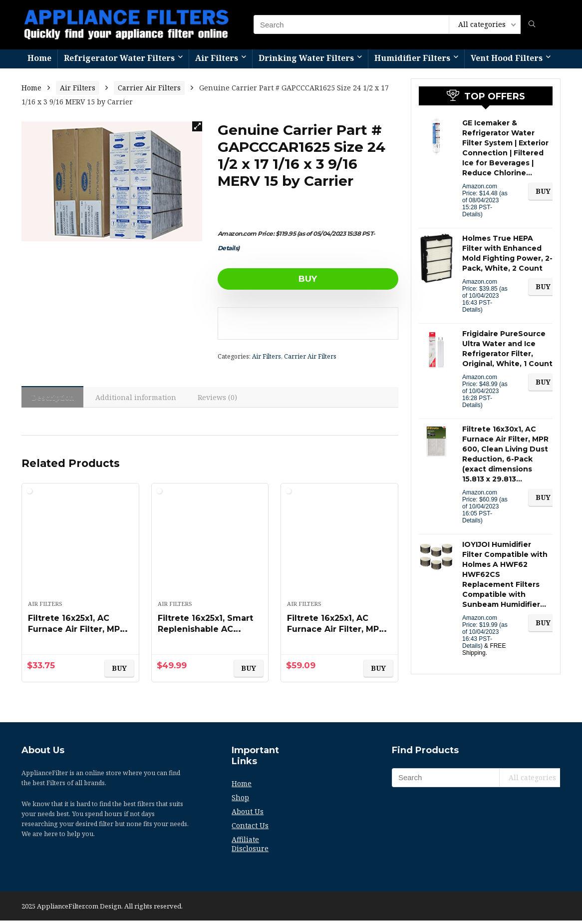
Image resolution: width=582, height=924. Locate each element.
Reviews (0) (227, 399)
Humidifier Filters (412, 58)
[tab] (55, 399)
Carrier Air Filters (149, 88)
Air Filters (217, 58)
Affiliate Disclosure (250, 847)
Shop (240, 801)
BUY (275, 279)
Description (55, 399)
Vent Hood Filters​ (507, 58)
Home (39, 58)
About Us (248, 815)
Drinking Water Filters (306, 58)
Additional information (142, 399)
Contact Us (250, 829)
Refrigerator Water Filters (119, 58)
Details (228, 248)
